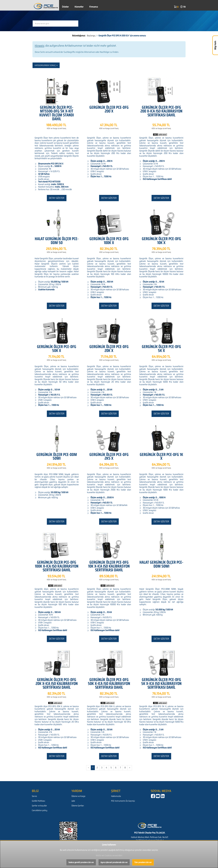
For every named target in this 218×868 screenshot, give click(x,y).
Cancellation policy (40, 810)
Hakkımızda (116, 796)
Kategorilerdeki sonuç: (46, 65)
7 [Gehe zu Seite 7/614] (120, 768)
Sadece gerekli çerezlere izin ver (81, 862)
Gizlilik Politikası (38, 801)
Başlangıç (91, 36)
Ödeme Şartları (78, 806)
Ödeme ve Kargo (78, 796)
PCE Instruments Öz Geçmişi (123, 801)
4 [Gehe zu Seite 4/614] (106, 768)
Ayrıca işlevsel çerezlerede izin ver (114, 862)
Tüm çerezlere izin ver (143, 862)
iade (73, 801)
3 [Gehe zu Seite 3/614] (102, 768)
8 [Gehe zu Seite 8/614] (125, 768)
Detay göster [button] (57, 198)
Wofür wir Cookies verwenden (109, 855)
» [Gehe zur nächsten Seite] (130, 768)
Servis (34, 796)
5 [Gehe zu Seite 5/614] (111, 768)
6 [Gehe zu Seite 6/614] (116, 768)
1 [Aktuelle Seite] (93, 768)
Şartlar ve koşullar (39, 806)
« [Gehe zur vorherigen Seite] (88, 768)
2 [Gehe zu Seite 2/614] (97, 768)
